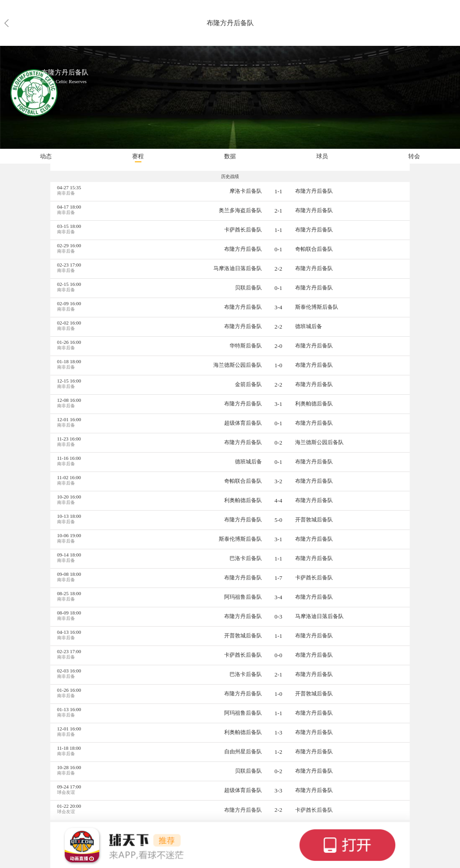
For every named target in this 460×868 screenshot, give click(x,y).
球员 (322, 156)
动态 (46, 156)
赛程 (138, 156)
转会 (414, 156)
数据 (230, 156)
